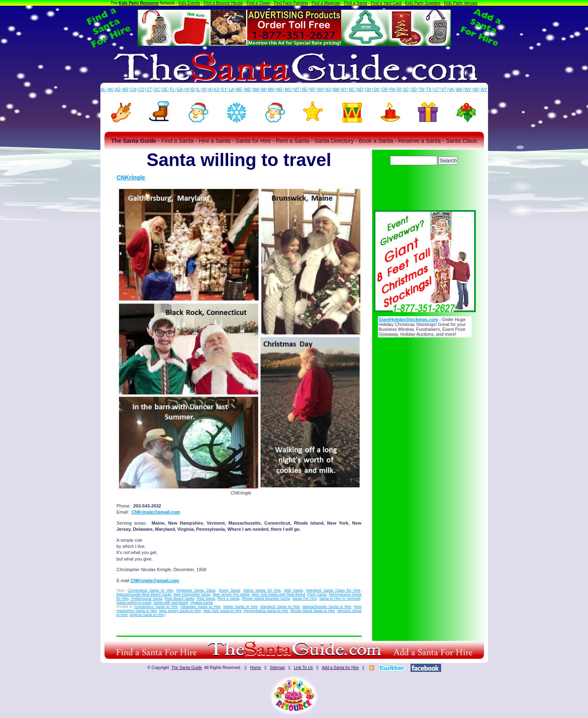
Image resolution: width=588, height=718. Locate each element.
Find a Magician (326, 3)
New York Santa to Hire (222, 611)
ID (193, 90)
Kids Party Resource (139, 3)
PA (392, 90)
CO (141, 90)
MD (248, 90)
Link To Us (303, 668)
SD (414, 90)
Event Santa (229, 590)
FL (172, 90)
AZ (118, 90)
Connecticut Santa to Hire (151, 590)
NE (304, 90)
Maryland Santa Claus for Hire (333, 590)
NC (352, 90)
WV (468, 90)
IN (204, 90)
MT (297, 90)
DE (165, 90)
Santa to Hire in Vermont (340, 598)
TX (429, 90)
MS (280, 90)
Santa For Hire (304, 598)
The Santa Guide (187, 668)
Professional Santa (147, 598)
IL (198, 90)
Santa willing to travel (134, 603)
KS (216, 90)
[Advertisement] (425, 190)
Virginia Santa (202, 603)
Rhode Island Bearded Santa (266, 598)
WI (476, 90)
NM (336, 90)
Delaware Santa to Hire (201, 607)
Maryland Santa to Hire (280, 607)
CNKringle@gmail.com (156, 512)
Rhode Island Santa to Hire (313, 611)
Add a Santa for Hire (341, 668)
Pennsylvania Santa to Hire (266, 611)
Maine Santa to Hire (240, 607)
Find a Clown (258, 3)
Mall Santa (293, 590)
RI (399, 90)
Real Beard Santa (180, 598)
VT (444, 90)
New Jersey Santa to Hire (180, 611)
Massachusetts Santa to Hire (327, 607)
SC (406, 90)
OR (385, 90)
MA (256, 90)
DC (157, 90)
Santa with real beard (171, 603)
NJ (328, 90)
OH (368, 90)
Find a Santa (356, 3)
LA (231, 90)
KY (224, 90)
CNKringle (131, 177)
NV (313, 90)
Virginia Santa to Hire (147, 615)
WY (484, 90)
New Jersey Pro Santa (231, 594)
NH (320, 90)
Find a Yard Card (386, 3)
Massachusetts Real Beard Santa (144, 594)
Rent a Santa (229, 598)
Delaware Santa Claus (196, 590)
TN (421, 90)
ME (239, 90)
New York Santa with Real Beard (278, 594)
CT (149, 90)
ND (360, 90)
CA (133, 90)
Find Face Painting (291, 3)
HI (187, 90)
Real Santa (206, 598)
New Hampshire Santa (192, 594)
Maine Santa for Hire (262, 590)
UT (436, 90)
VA (451, 90)
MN (271, 90)
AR (125, 90)
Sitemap (277, 668)
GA (180, 90)
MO (288, 90)
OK (376, 90)
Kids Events (189, 3)
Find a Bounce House (223, 3)
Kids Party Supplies (423, 3)
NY (344, 90)
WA (459, 90)
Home (256, 668)
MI (263, 90)
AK (110, 90)
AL (103, 90)
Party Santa (317, 594)
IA (210, 90)
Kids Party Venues (461, 3)
